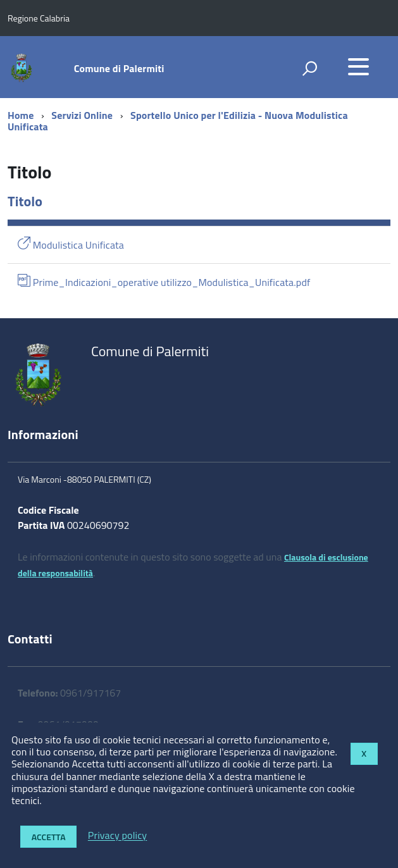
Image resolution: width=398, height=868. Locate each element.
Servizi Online (82, 115)
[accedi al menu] (358, 66)
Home (21, 115)
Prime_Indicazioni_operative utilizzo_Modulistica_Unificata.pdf (164, 282)
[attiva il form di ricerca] (309, 68)
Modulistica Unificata (71, 245)
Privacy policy (117, 836)
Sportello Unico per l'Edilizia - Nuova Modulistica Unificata (178, 121)
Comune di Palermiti (119, 68)
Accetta (49, 837)
